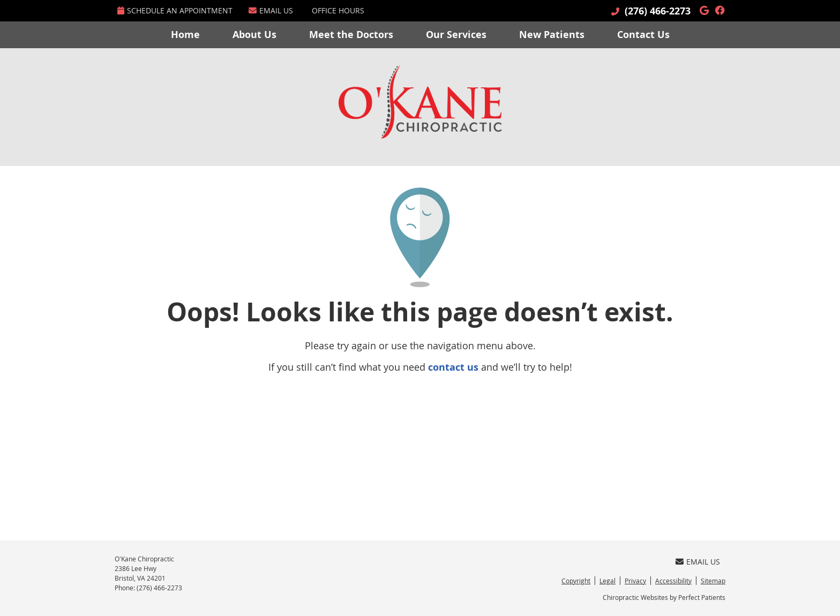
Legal (607, 581)
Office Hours (338, 10)
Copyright (576, 581)
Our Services (456, 35)
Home (185, 35)
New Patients (552, 35)
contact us (453, 367)
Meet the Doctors (351, 35)
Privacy (635, 581)
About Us (254, 35)
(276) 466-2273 (658, 11)
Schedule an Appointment (175, 10)
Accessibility (673, 581)
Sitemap (713, 581)
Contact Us (643, 35)
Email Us (271, 10)
